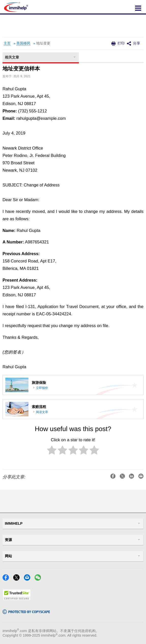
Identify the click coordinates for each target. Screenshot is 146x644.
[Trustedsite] (17, 599)
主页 (7, 43)
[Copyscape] (26, 612)
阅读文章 (42, 412)
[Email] (29, 579)
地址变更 (43, 43)
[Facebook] (7, 579)
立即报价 (42, 388)
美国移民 (23, 43)
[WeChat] (39, 579)
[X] (18, 579)
